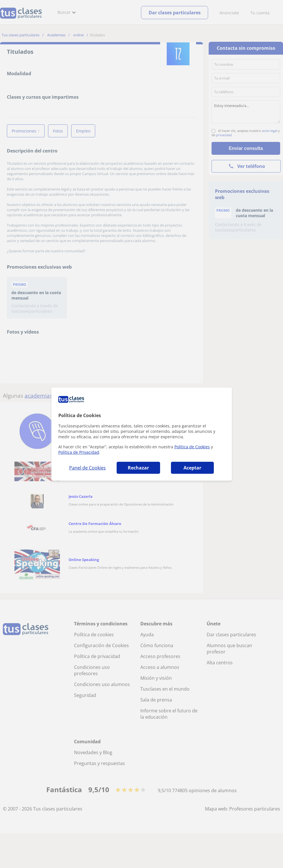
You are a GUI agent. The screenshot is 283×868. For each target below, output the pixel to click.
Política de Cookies (192, 447)
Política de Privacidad (79, 452)
